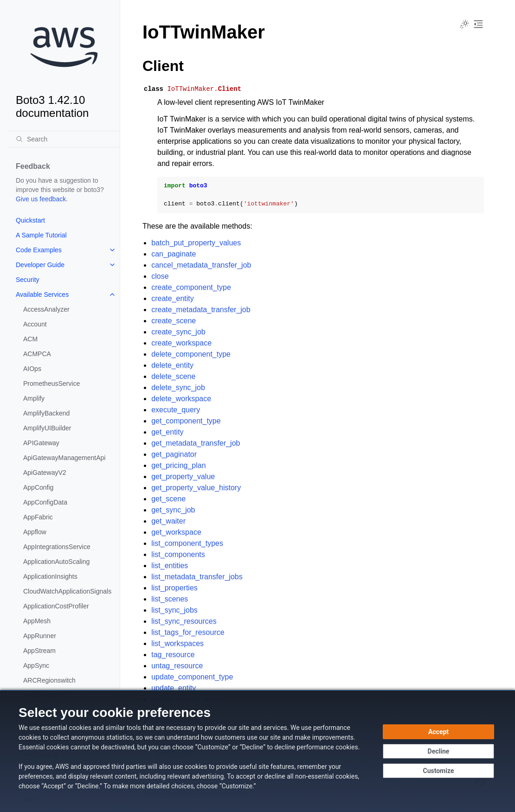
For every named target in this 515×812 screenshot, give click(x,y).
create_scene (174, 321)
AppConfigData (45, 502)
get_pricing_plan (178, 465)
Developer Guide (40, 265)
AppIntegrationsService (57, 547)
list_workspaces (177, 643)
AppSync (36, 665)
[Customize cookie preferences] (438, 771)
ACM (30, 339)
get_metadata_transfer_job (196, 443)
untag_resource (177, 666)
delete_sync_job (178, 387)
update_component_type (192, 677)
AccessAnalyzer (46, 309)
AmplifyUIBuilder (47, 428)
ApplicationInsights (50, 576)
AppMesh (37, 621)
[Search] (64, 139)
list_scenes (170, 599)
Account (35, 324)
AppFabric (38, 517)
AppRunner (40, 636)
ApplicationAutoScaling (56, 562)
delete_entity (172, 365)
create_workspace (181, 343)
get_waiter (168, 521)
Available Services (42, 294)
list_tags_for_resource (188, 632)
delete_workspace (181, 399)
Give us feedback (41, 199)
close (160, 276)
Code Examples (39, 250)
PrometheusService (51, 384)
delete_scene (173, 376)
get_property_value (183, 476)
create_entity (173, 298)
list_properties (174, 588)
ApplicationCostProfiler (56, 606)
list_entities (170, 566)
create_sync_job (178, 332)
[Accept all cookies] (438, 732)
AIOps (32, 369)
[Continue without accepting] (438, 751)
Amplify (34, 398)
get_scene (168, 499)
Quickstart (30, 220)
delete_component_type (191, 354)
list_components (178, 554)
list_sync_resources (184, 621)
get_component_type (186, 421)
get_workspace (176, 532)
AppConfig (38, 487)
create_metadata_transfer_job (201, 310)
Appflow (35, 532)
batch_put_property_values (196, 243)
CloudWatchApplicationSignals (67, 591)
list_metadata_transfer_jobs (197, 577)
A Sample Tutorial (41, 235)
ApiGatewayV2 (45, 473)
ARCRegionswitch (49, 680)
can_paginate (174, 254)
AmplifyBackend (46, 413)
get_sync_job (173, 510)
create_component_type (191, 287)
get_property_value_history (196, 488)
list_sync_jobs (174, 610)
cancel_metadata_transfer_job (201, 265)
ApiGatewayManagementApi (64, 458)
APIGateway (41, 443)
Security (28, 280)
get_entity (167, 432)
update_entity (174, 688)
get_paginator (174, 454)
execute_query (176, 410)
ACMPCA (37, 354)
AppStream (39, 651)
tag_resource (173, 655)
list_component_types (187, 543)
